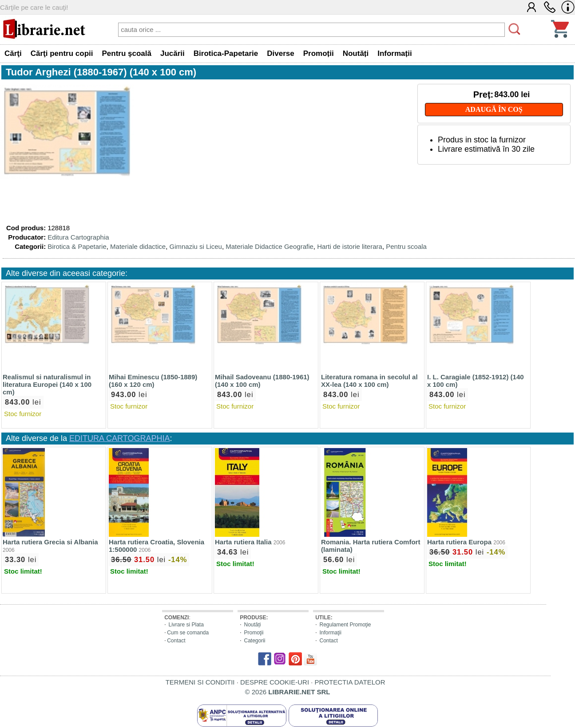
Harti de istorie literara (350, 246)
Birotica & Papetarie (77, 246)
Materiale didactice (138, 246)
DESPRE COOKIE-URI (275, 682)
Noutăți (252, 625)
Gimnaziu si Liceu (195, 246)
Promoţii (254, 633)
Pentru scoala (406, 246)
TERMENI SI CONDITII (200, 682)
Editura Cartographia (78, 237)
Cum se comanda (188, 633)
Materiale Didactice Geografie (270, 246)
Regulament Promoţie (345, 625)
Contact (176, 641)
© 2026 (288, 692)
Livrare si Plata (186, 625)
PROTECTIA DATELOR (350, 682)
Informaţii (330, 633)
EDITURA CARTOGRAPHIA (119, 438)
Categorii (254, 641)
